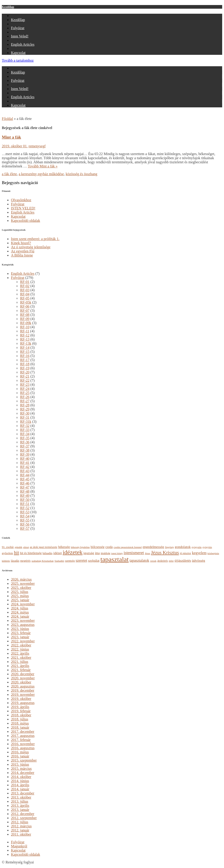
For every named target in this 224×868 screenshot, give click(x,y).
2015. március (21, 769)
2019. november (23, 695)
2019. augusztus (23, 703)
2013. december (23, 793)
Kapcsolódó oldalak (26, 221)
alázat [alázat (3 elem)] (26, 547)
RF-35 (25, 438)
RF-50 (25, 500)
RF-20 (25, 372)
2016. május (20, 752)
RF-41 (25, 463)
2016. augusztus (23, 748)
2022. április (20, 653)
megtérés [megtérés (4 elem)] (25, 561)
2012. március (21, 826)
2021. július (20, 662)
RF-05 (25, 298)
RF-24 (25, 389)
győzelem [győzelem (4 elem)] (7, 553)
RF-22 (25, 380)
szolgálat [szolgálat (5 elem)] (94, 561)
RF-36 (25, 442)
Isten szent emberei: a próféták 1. (35, 239)
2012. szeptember (24, 818)
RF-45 (25, 479)
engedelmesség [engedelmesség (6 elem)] (153, 547)
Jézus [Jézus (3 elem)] (147, 553)
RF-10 (25, 327)
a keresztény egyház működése (41, 174)
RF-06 (25, 306)
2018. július (20, 719)
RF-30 (25, 413)
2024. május (20, 612)
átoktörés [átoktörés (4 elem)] (163, 561)
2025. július (20, 592)
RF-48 (25, 491)
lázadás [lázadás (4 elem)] (15, 561)
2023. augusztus (23, 625)
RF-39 (25, 454)
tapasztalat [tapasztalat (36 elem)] (115, 559)
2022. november (23, 641)
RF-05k (26, 302)
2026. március (21, 579)
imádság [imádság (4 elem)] (105, 553)
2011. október (21, 834)
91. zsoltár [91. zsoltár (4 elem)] (8, 547)
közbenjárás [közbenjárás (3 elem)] (213, 553)
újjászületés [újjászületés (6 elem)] (183, 560)
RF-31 (25, 417)
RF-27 (25, 401)
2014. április (20, 785)
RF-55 (25, 520)
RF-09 (25, 319)
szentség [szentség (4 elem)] (70, 561)
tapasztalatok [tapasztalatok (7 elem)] (139, 560)
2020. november (23, 678)
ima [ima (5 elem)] (97, 553)
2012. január (20, 830)
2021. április (20, 666)
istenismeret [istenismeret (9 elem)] (134, 553)
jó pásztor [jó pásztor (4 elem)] (185, 553)
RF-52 (25, 508)
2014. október (21, 777)
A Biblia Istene (22, 255)
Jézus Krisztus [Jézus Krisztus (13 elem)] (165, 553)
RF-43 (25, 471)
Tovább (42, 166)
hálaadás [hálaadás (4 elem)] (47, 553)
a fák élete (9, 174)
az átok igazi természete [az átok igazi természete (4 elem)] (43, 547)
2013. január (20, 810)
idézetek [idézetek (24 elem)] (73, 552)
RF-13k (26, 343)
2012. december (23, 814)
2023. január (20, 637)
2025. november (23, 584)
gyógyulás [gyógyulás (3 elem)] (197, 547)
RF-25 (25, 393)
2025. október (21, 588)
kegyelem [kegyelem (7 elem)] (199, 553)
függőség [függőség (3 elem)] (169, 547)
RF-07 (25, 311)
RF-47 (25, 487)
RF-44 (25, 475)
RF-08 (25, 315)
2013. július (20, 801)
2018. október (21, 715)
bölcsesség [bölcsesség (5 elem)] (98, 547)
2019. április (20, 707)
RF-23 (25, 385)
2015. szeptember (24, 760)
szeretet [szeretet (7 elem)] (81, 560)
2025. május (20, 596)
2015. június (20, 764)
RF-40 (25, 459)
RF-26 (25, 397)
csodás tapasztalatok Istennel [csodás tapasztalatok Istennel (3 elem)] (128, 547)
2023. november (23, 621)
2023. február (21, 633)
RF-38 (25, 450)
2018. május (20, 723)
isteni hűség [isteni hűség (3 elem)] (117, 553)
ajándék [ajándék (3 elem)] (18, 547)
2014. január (20, 789)
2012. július (20, 822)
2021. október (21, 658)
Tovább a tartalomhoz (18, 60)
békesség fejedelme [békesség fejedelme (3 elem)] (80, 547)
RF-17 (25, 360)
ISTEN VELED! (23, 208)
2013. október (21, 797)
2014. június (20, 781)
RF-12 (25, 335)
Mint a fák (11, 137)
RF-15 (25, 352)
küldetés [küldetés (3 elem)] (6, 561)
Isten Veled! (20, 36)
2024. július (20, 608)
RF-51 (25, 504)
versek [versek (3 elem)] (153, 561)
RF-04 (25, 294)
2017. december (23, 732)
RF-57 (25, 528)
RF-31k (26, 422)
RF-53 (25, 512)
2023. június (20, 629)
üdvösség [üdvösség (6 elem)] (199, 560)
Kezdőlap (8, 7)
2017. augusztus (23, 736)
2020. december (23, 674)
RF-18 (25, 364)
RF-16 (25, 356)
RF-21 (25, 376)
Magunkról (19, 846)
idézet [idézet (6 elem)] (58, 553)
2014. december (23, 773)
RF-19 (25, 368)
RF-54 (25, 516)
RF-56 (25, 524)
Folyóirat (18, 28)
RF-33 (25, 430)
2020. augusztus (23, 686)
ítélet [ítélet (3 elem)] (171, 561)
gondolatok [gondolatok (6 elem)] (183, 547)
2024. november (23, 604)
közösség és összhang (81, 174)
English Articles (23, 44)
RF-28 (25, 405)
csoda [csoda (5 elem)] (109, 547)
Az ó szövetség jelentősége (31, 247)
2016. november (23, 744)
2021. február (21, 670)
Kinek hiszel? (21, 243)
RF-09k (26, 323)
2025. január (20, 600)
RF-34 (25, 434)
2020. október (21, 682)
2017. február (21, 740)
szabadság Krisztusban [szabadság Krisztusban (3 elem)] (43, 561)
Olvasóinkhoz (21, 200)
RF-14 (25, 348)
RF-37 (25, 446)
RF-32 (25, 426)
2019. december (23, 690)
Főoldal (7, 119)
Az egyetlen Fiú (23, 251)
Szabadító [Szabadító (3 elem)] (59, 561)
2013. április (20, 806)
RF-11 (25, 331)
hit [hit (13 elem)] (16, 553)
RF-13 (25, 339)
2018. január (20, 727)
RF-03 (25, 290)
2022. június (20, 649)
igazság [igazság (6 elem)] (89, 553)
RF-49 (25, 496)
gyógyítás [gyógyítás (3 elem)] (207, 547)
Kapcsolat (18, 53)
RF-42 (25, 467)
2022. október (21, 645)
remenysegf (37, 146)
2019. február (21, 711)
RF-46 (25, 483)
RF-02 (25, 286)
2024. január (20, 616)
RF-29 (25, 409)
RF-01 (25, 282)
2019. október (21, 699)
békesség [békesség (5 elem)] (64, 547)
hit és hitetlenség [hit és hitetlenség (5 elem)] (31, 553)
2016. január (20, 756)
